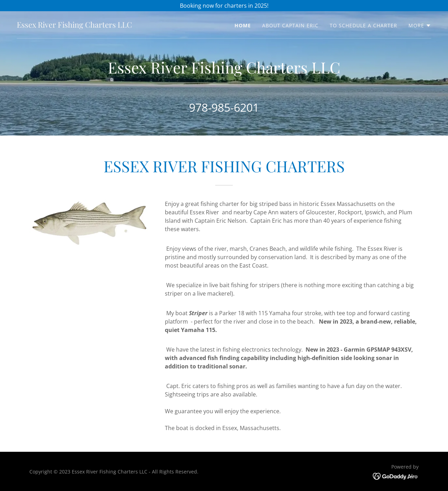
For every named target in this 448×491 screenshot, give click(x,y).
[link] (74, 26)
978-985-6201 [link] (224, 107)
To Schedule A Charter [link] (363, 25)
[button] (420, 26)
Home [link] (243, 25)
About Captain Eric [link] (290, 25)
